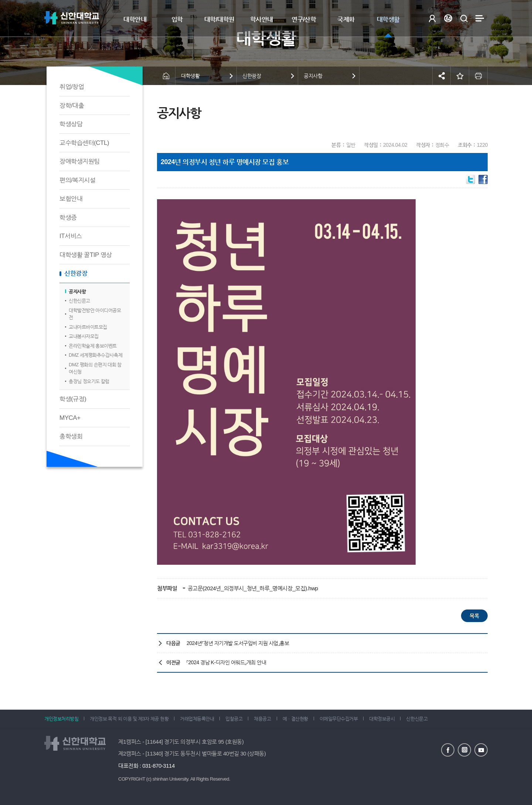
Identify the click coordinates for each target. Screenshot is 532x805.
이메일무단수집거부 (339, 719)
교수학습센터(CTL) (84, 143)
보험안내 (71, 199)
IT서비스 (71, 236)
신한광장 (76, 273)
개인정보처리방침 (61, 719)
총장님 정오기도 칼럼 (89, 381)
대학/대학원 (219, 19)
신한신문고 (79, 301)
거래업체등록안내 (197, 719)
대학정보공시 (382, 719)
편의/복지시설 (77, 180)
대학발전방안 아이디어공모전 (95, 314)
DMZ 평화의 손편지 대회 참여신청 (95, 368)
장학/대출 (72, 106)
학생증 (68, 218)
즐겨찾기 (460, 76)
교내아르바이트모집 (88, 327)
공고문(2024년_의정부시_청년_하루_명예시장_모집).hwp (252, 588)
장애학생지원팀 (80, 161)
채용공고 (262, 719)
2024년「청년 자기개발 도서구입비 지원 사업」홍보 (238, 643)
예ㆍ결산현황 (295, 719)
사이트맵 (480, 18)
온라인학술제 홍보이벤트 (93, 346)
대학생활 (388, 19)
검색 (464, 18)
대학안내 (135, 19)
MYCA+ (70, 418)
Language (448, 18)
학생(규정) (73, 399)
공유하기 (441, 76)
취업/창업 (72, 87)
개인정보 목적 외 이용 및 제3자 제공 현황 (129, 719)
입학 (177, 19)
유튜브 (481, 750)
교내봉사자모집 (84, 336)
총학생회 (71, 436)
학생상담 (71, 124)
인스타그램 (464, 750)
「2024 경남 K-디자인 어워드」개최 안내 (226, 662)
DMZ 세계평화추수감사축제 (96, 355)
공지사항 (77, 291)
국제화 (346, 19)
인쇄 (478, 76)
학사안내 (262, 19)
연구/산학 (304, 19)
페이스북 (448, 750)
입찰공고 (234, 719)
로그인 (432, 18)
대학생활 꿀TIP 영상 (86, 255)
